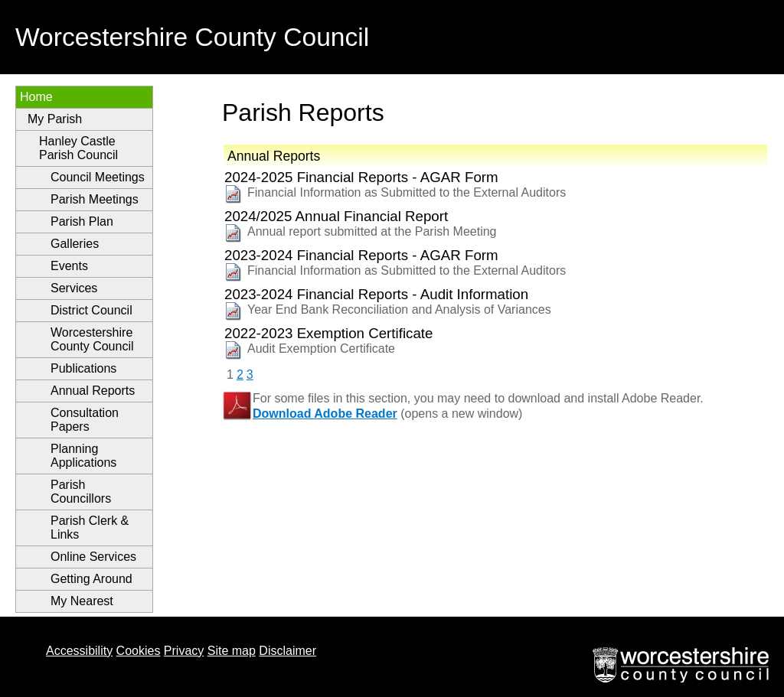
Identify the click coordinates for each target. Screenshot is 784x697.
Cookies (139, 651)
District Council (91, 310)
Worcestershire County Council (92, 339)
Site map (232, 651)
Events (69, 266)
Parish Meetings (95, 199)
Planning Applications (83, 456)
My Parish (55, 119)
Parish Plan (82, 221)
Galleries (75, 244)
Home (36, 97)
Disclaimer (287, 651)
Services (74, 288)
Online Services (93, 557)
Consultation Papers (85, 420)
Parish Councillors (81, 492)
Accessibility (79, 651)
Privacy (184, 651)
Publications (83, 368)
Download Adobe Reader (325, 414)
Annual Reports (93, 391)
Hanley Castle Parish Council (78, 148)
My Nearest (82, 601)
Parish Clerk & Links (90, 528)
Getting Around (91, 579)
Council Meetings (98, 177)
